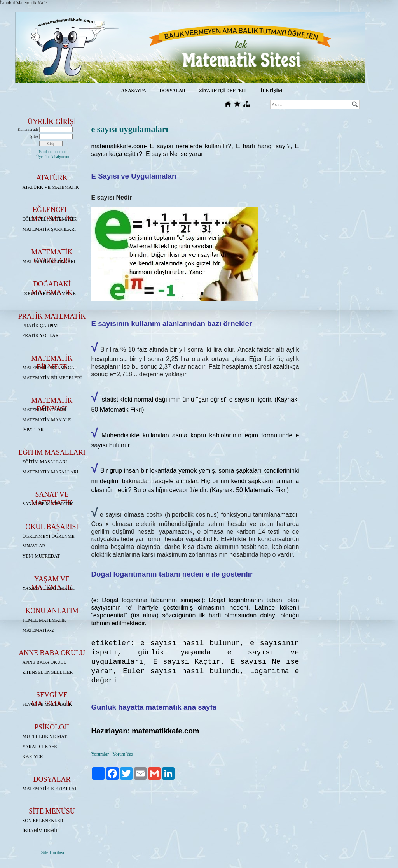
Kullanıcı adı (28, 129)
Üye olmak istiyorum (53, 157)
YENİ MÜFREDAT (41, 556)
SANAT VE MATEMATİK (48, 504)
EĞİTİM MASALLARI (45, 462)
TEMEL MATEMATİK (45, 620)
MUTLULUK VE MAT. (45, 736)
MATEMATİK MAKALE (47, 420)
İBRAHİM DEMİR (41, 831)
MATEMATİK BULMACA (49, 368)
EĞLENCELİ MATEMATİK (50, 219)
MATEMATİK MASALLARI (51, 472)
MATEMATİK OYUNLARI (49, 261)
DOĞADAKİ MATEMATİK (49, 293)
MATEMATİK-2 (38, 630)
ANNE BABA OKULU (45, 662)
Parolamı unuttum (53, 152)
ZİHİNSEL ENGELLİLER (48, 672)
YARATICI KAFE (40, 747)
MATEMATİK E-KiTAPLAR (50, 789)
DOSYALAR (173, 91)
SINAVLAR (34, 546)
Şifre (34, 136)
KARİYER (33, 756)
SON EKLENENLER (43, 821)
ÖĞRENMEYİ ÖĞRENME (49, 536)
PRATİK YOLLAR (41, 335)
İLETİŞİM (271, 91)
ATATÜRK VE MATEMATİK (51, 187)
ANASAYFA (134, 91)
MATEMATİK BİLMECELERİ (52, 378)
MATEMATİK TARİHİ (45, 410)
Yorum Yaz (123, 754)
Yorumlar (100, 754)
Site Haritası (53, 852)
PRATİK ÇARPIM (40, 326)
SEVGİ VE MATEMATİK (47, 704)
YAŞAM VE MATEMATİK (49, 588)
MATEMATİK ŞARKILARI (49, 229)
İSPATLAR (33, 430)
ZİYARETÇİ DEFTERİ (223, 91)
